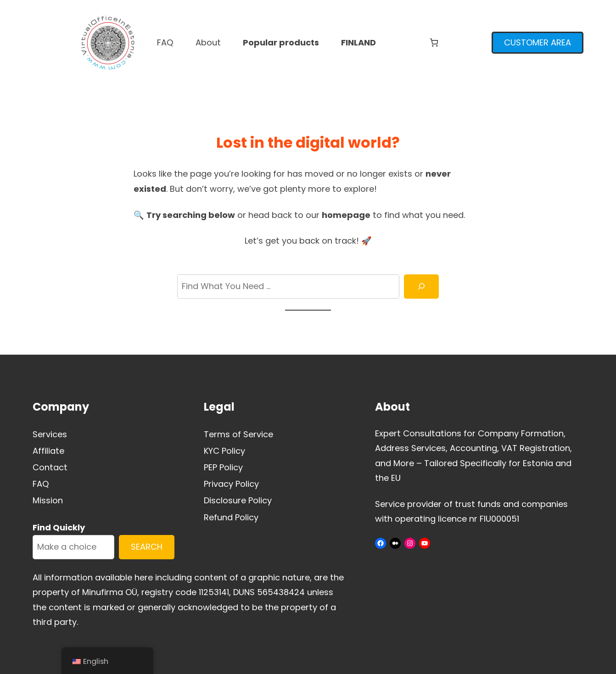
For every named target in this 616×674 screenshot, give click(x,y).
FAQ (41, 484)
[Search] (421, 287)
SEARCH (147, 547)
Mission (48, 500)
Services (50, 434)
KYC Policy (224, 451)
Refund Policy (231, 517)
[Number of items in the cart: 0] (434, 42)
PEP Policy (223, 467)
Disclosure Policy (238, 500)
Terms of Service (238, 434)
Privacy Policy (231, 484)
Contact (50, 467)
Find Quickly (59, 527)
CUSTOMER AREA (538, 42)
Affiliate (48, 451)
